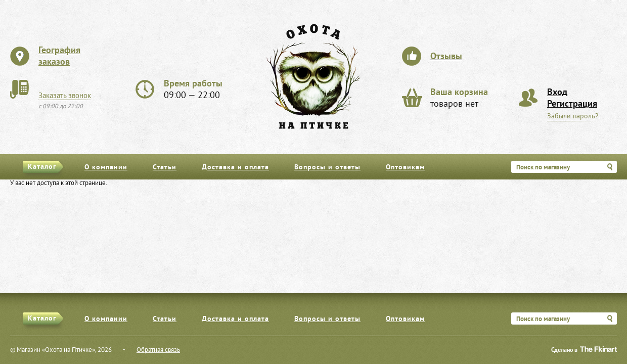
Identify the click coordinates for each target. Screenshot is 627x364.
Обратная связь (158, 350)
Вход (557, 93)
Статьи (165, 168)
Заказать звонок (65, 96)
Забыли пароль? (573, 117)
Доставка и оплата (235, 168)
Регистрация (572, 104)
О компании (106, 168)
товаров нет (459, 99)
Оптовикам (405, 168)
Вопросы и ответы (327, 168)
